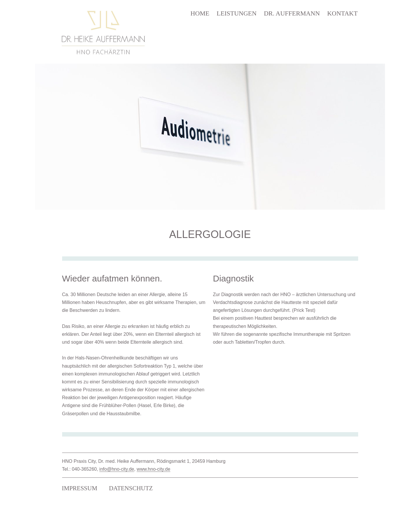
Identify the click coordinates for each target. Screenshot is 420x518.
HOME (200, 13)
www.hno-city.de (154, 469)
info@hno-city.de (117, 469)
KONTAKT (343, 13)
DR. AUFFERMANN (292, 13)
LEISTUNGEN (237, 13)
